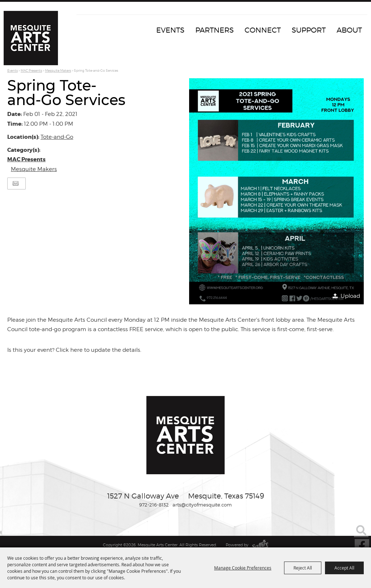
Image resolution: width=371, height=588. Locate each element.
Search (361, 530)
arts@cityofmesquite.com (202, 505)
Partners (214, 30)
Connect (263, 30)
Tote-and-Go (57, 137)
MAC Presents (31, 70)
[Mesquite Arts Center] (31, 38)
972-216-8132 (154, 505)
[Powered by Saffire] (260, 545)
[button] (276, 191)
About (349, 30)
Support (309, 30)
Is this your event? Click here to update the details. (74, 350)
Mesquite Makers (58, 70)
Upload (350, 296)
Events (170, 30)
